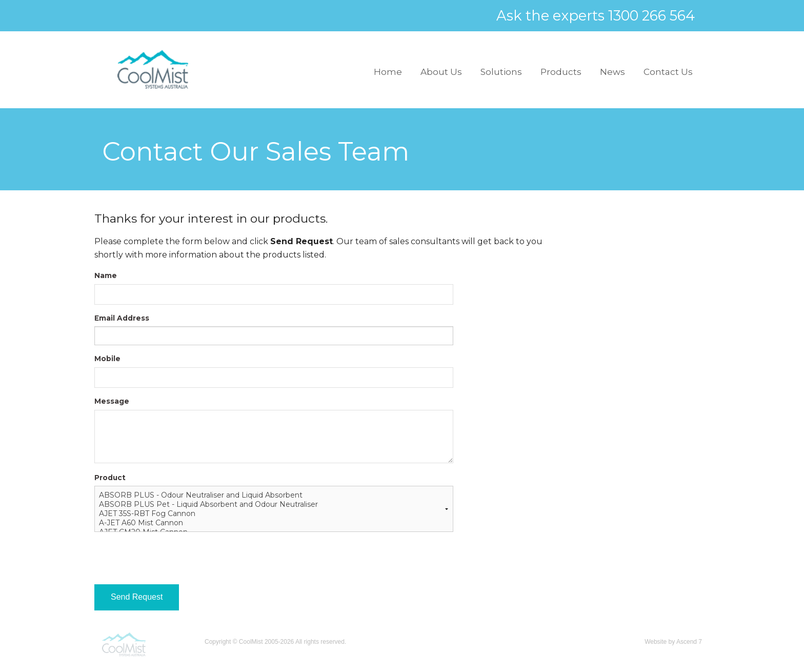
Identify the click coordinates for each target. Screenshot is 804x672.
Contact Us (668, 72)
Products (561, 72)
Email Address (122, 318)
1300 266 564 (651, 16)
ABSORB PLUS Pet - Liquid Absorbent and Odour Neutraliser (274, 504)
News (612, 72)
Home (388, 72)
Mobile (107, 359)
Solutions (501, 72)
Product (110, 478)
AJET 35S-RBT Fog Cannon (274, 513)
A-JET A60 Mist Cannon (274, 523)
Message (112, 401)
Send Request (137, 597)
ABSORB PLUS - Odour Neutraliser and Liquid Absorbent (274, 495)
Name (106, 275)
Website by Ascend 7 (673, 642)
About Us (441, 72)
